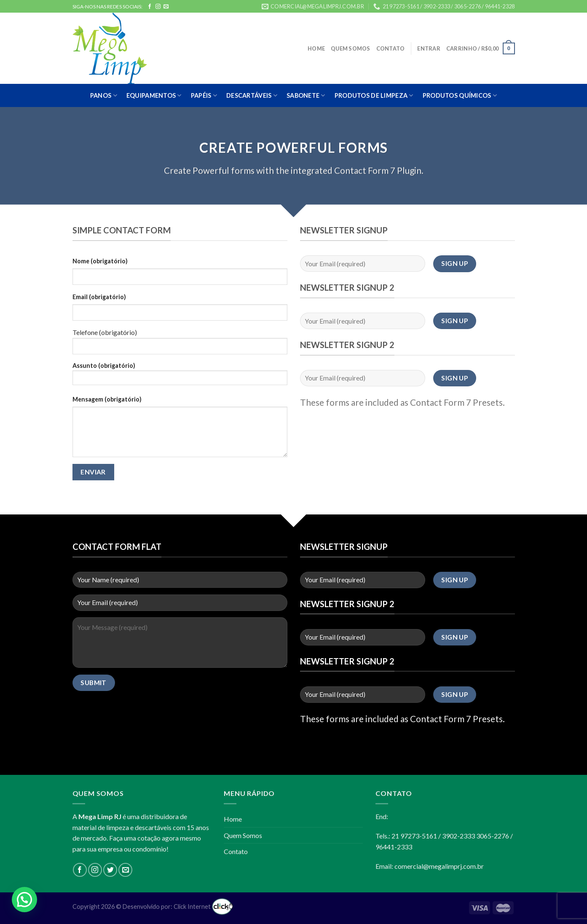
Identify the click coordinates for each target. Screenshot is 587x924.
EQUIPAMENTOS (154, 95)
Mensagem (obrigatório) (107, 399)
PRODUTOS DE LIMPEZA (374, 95)
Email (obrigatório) (99, 297)
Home (316, 48)
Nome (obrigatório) (100, 261)
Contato (391, 48)
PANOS (104, 95)
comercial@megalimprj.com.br (439, 866)
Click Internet (203, 907)
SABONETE (306, 95)
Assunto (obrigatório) (180, 376)
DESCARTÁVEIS (252, 95)
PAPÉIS (204, 95)
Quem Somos (351, 48)
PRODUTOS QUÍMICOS (460, 95)
